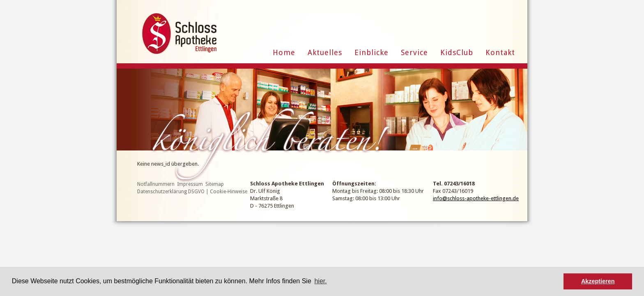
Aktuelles (325, 52)
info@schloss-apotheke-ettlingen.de (476, 198)
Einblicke (371, 52)
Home (284, 52)
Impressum (190, 184)
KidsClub (457, 52)
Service (414, 52)
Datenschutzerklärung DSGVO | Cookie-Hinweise (192, 192)
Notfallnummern (156, 184)
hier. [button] (320, 281)
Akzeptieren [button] (598, 281)
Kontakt (500, 52)
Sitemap (215, 184)
